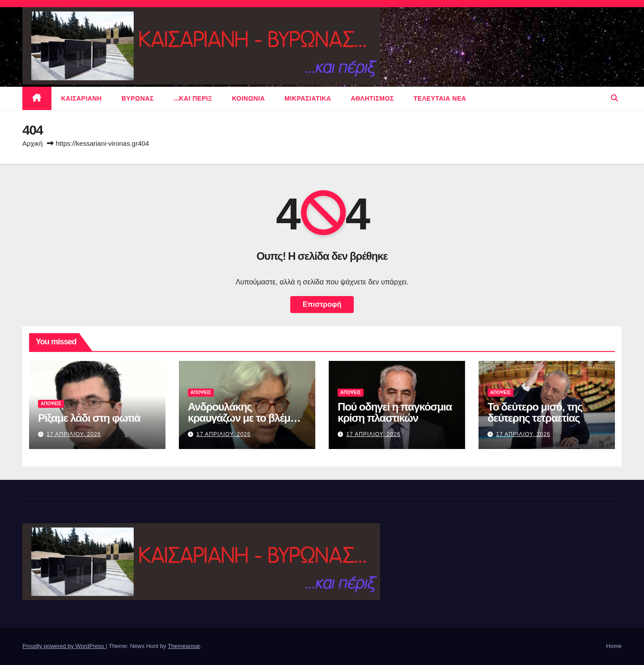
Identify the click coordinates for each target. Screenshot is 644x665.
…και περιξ (193, 98)
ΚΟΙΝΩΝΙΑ (249, 98)
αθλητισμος (372, 98)
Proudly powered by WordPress (64, 646)
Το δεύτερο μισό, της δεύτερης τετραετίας (535, 412)
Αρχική (33, 143)
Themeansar (184, 646)
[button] (614, 98)
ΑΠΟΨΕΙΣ (51, 404)
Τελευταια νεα (440, 98)
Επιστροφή (322, 304)
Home (614, 646)
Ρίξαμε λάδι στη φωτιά (89, 418)
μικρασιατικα (308, 98)
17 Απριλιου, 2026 (74, 434)
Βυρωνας (138, 98)
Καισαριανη (82, 98)
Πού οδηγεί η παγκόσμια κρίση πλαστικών (395, 412)
